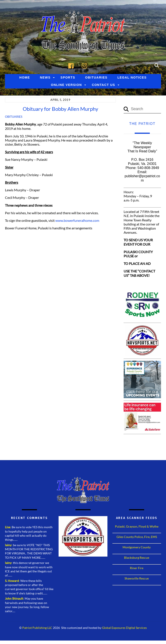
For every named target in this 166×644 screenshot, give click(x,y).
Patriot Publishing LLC (37, 628)
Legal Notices (132, 77)
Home (25, 77)
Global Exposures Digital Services (124, 628)
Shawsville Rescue (137, 578)
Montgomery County (137, 547)
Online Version (66, 85)
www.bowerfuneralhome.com (77, 220)
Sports (68, 77)
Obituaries (96, 77)
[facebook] (72, 65)
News (45, 77)
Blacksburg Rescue (137, 558)
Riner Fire (137, 568)
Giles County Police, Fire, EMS (137, 537)
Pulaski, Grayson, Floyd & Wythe (137, 526)
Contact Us (104, 85)
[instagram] (85, 65)
